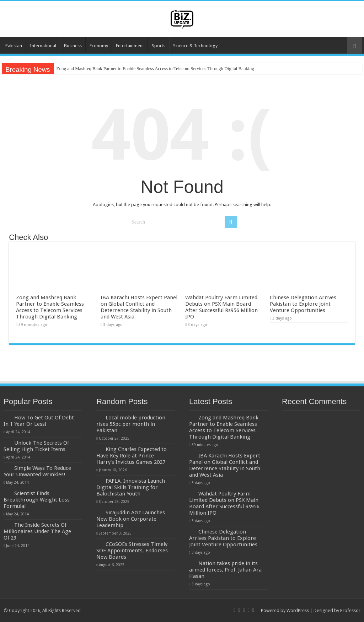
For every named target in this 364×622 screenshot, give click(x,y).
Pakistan (14, 46)
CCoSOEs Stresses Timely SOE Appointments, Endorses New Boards (132, 551)
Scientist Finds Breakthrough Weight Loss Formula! (37, 500)
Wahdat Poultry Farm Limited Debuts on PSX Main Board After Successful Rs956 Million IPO (221, 307)
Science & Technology (195, 46)
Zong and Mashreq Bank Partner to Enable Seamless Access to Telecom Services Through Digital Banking (155, 68)
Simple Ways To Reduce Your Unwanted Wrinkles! (37, 471)
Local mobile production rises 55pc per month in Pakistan (131, 424)
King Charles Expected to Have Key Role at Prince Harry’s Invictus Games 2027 (132, 456)
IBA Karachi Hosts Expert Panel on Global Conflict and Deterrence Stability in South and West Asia (139, 307)
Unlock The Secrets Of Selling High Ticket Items (36, 446)
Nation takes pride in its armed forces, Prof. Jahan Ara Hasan (225, 570)
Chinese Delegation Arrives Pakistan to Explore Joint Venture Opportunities (303, 304)
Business (73, 46)
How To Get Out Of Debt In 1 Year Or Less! (39, 421)
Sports (159, 46)
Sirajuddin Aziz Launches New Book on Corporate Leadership (131, 519)
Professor (350, 610)
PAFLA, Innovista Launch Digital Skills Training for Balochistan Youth (131, 487)
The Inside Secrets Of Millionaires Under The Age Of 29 (37, 531)
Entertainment (130, 46)
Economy (99, 46)
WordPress (298, 610)
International (43, 46)
